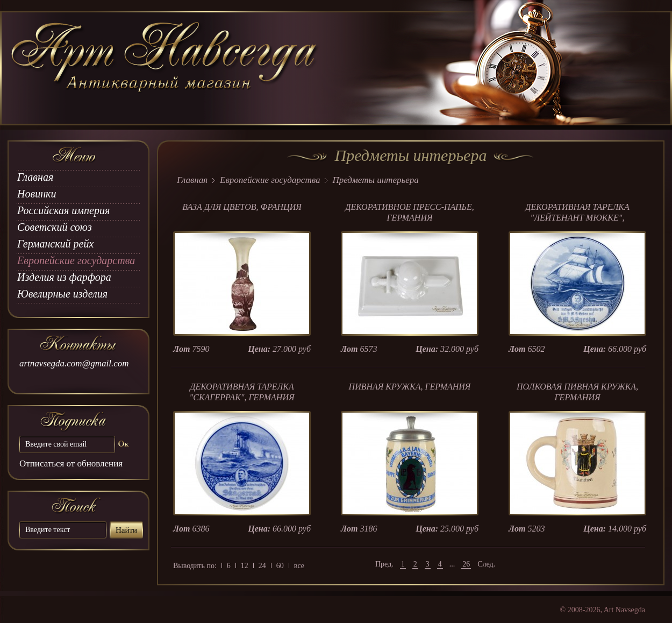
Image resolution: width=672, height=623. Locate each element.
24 (262, 566)
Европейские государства (76, 260)
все (299, 566)
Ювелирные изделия (62, 294)
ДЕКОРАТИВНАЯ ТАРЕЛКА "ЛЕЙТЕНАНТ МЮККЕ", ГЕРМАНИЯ (577, 218)
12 (245, 566)
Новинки (37, 194)
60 (280, 566)
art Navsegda (165, 68)
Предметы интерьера (375, 180)
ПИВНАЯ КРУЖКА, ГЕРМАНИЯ (410, 387)
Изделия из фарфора (64, 277)
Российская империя (63, 210)
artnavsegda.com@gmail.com (74, 363)
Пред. (384, 564)
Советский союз (55, 227)
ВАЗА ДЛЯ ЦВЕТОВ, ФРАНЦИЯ (242, 207)
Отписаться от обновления (71, 463)
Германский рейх (55, 244)
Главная (35, 177)
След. (486, 564)
